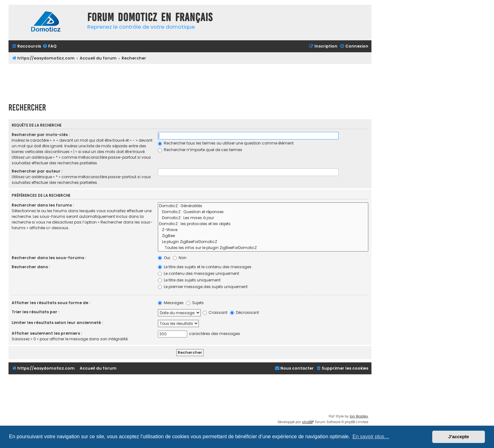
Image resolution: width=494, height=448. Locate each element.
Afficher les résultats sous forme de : (51, 303)
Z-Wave (263, 230)
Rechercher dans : (31, 267)
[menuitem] (49, 46)
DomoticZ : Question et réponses (263, 212)
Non (180, 258)
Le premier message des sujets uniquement (203, 287)
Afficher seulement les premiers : (47, 333)
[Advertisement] (190, 81)
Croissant (215, 312)
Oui (164, 258)
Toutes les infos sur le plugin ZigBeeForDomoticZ (263, 248)
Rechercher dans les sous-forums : (49, 258)
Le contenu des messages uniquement (198, 273)
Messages (171, 303)
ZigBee (263, 236)
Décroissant (244, 312)
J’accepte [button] (459, 437)
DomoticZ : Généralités (263, 206)
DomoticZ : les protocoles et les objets (263, 224)
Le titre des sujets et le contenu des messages (205, 267)
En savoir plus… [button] (371, 437)
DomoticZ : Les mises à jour (263, 218)
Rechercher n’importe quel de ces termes (200, 150)
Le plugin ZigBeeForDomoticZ (263, 242)
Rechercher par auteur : (37, 171)
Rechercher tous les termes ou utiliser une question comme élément (226, 143)
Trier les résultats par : (35, 312)
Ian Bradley (359, 416)
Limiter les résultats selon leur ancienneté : (57, 323)
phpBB (307, 422)
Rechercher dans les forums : (43, 205)
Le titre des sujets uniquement (189, 280)
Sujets (195, 303)
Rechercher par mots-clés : (41, 135)
